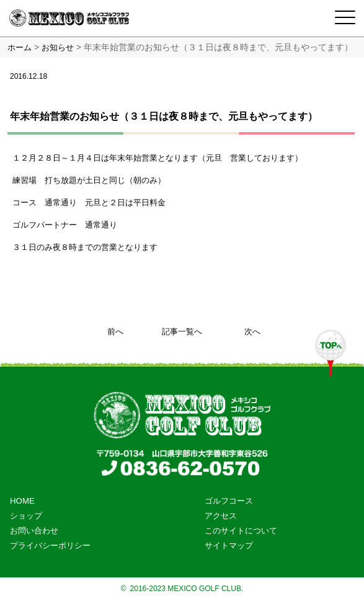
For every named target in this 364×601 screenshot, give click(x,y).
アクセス (221, 516)
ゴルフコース (229, 501)
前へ (115, 332)
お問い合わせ (34, 531)
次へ (252, 332)
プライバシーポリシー (50, 545)
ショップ (26, 516)
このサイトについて (241, 531)
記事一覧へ (182, 332)
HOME (22, 501)
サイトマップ (229, 545)
